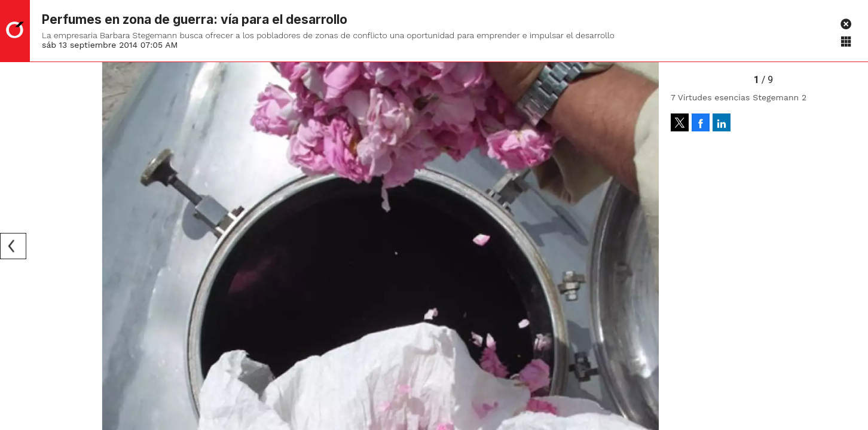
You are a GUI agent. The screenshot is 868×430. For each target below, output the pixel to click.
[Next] (646, 246)
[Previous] (13, 246)
